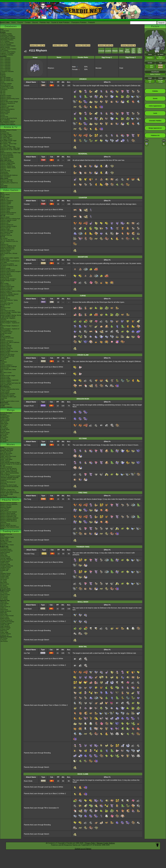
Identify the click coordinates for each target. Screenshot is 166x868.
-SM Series (4, 579)
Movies (11, 444)
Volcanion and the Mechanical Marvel (9, 487)
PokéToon (3, 169)
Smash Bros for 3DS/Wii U (8, 279)
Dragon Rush (29, 406)
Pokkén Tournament (6, 276)
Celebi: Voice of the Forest (8, 456)
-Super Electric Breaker (7, 622)
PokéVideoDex (5, 174)
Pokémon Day (4, 108)
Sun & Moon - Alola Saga (8, 147)
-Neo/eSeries (4, 587)
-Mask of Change (5, 628)
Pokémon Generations (7, 162)
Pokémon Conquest (6, 293)
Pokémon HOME (5, 222)
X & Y (2, 256)
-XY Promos (4, 598)
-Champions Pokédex (7, 55)
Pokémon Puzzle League (8, 376)
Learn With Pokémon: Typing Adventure (9, 301)
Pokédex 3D (4, 297)
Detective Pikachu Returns (8, 213)
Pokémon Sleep (5, 211)
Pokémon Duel (5, 278)
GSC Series (4, 425)
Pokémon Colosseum (7, 341)
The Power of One (6, 452)
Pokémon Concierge (6, 180)
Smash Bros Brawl (6, 333)
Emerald (3, 339)
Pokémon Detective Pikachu (9, 497)
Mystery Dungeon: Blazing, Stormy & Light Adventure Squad (11, 316)
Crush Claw (28, 361)
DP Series (3, 431)
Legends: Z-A (4, 199)
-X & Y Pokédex (5, 41)
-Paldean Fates (5, 569)
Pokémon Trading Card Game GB (10, 383)
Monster (98, 68)
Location (108, 51)
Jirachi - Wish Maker (6, 459)
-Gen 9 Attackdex (5, 70)
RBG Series (4, 422)
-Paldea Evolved (5, 575)
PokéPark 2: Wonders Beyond (9, 294)
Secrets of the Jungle (7, 494)
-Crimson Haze (5, 629)
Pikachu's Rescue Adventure (9, 504)
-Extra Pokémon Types (7, 537)
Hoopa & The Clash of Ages (8, 485)
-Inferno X (3, 608)
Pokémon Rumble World (7, 270)
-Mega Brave (4, 610)
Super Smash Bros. (6, 385)
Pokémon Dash (5, 344)
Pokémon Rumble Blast (7, 296)
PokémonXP (4, 100)
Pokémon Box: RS (6, 347)
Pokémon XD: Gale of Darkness (10, 342)
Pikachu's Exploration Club (8, 516)
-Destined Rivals (5, 557)
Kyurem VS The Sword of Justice (10, 476)
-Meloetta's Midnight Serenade (9, 478)
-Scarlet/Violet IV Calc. (7, 87)
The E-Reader (4, 357)
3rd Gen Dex (133, 51)
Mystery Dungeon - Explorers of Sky (10, 324)
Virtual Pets (4, 398)
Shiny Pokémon (5, 159)
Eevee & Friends (5, 524)
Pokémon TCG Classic (7, 545)
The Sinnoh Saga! (6, 142)
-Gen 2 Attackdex (5, 59)
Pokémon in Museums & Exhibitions (8, 104)
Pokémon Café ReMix (7, 207)
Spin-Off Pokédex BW (7, 81)
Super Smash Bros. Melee (8, 370)
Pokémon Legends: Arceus (8, 220)
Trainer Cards (4, 539)
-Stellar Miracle (5, 625)
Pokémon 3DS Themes (7, 395)
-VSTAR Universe (5, 634)
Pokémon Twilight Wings (8, 163)
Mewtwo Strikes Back (7, 450)
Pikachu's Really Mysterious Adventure (9, 522)
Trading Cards (11, 531)
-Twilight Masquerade (7, 566)
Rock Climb (28, 781)
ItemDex (3, 73)
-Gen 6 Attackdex (5, 65)
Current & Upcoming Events (9, 118)
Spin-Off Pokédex (5, 78)
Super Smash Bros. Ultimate (9, 253)
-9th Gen (3, 91)
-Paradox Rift (4, 570)
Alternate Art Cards (6, 542)
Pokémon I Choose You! (7, 490)
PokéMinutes (4, 172)
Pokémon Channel (6, 345)
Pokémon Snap (5, 377)
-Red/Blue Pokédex (6, 34)
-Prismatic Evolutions (6, 560)
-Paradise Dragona (6, 623)
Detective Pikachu (6, 250)
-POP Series (4, 599)
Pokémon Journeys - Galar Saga (10, 148)
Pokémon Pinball (5, 379)
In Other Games (5, 391)
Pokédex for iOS (5, 305)
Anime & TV (11, 127)
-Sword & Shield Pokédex (8, 46)
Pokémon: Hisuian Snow (8, 166)
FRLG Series (4, 428)
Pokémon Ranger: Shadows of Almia (9, 327)
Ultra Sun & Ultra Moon (7, 240)
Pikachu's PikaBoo (6, 507)
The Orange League (6, 136)
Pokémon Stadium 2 (6, 365)
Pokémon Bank (5, 259)
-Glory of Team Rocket (7, 616)
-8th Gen (3, 93)
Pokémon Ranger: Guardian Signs (10, 312)
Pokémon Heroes (5, 458)
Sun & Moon (4, 238)
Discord (35, 22)
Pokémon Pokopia (6, 202)
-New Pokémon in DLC (7, 123)
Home (13, 22)
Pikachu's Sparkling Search (8, 519)
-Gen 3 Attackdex (5, 61)
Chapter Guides (5, 419)
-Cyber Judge (4, 632)
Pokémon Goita (5, 404)
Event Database (5, 120)
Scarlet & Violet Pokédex (60, 22)
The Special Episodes (7, 156)
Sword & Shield (5, 217)
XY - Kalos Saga (5, 145)
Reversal (27, 160)
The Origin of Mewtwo (7, 449)
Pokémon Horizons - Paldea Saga (10, 153)
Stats (121, 51)
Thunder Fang (29, 554)
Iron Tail (27, 653)
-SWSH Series (5, 578)
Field (121, 68)
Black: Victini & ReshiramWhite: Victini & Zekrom (10, 474)
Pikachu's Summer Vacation (9, 503)
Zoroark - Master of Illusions (9, 471)
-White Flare (4, 555)
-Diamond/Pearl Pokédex (8, 38)
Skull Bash (28, 609)
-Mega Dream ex (5, 607)
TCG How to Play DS (7, 303)
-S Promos (3, 640)
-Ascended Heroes (6, 549)
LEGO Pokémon (5, 111)
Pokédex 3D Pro (5, 299)
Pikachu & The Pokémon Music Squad (10, 528)
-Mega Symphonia (6, 611)
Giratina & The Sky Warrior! (8, 468)
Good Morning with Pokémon (9, 175)
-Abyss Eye (4, 602)
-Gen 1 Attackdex (5, 58)
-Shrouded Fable (5, 564)
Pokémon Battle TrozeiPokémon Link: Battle (10, 262)
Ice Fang (27, 445)
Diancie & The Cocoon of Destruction (8, 483)
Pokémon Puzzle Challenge (8, 367)
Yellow (2, 374)
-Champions (4, 90)
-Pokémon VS (4, 635)
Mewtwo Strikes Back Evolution (10, 493)
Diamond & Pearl (5, 308)
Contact (28, 22)
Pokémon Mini (4, 368)
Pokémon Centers (6, 97)
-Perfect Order (4, 548)
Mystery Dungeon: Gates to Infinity (11, 291)
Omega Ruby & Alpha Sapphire (10, 258)
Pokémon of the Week (7, 88)
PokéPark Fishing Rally (7, 356)
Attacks (115, 51)
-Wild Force (4, 631)
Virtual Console (5, 392)
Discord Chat (4, 117)
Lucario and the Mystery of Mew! (10, 462)
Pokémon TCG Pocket (7, 214)
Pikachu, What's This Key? (8, 525)
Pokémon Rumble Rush (7, 247)
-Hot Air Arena (4, 617)
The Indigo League (6, 135)
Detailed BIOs (4, 417)
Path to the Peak (5, 171)
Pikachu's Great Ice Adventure (9, 518)
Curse (26, 302)
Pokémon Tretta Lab (6, 288)
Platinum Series (5, 433)
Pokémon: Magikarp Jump (8, 246)
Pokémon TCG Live (6, 235)
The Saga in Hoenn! (6, 139)
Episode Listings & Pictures (8, 130)
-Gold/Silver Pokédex (7, 35)
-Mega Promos (5, 592)
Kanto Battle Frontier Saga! (8, 141)
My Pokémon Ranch (6, 332)
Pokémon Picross (5, 273)
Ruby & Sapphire (5, 336)
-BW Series (4, 582)
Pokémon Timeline (6, 96)
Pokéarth (92, 22)
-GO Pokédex (4, 50)
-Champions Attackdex (7, 71)
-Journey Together (6, 558)
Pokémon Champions (7, 201)
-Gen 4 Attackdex (5, 62)
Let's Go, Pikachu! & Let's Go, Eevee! (9, 242)
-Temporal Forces (5, 567)
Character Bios (5, 133)
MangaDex (3, 414)
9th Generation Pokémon (8, 121)
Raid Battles (4, 543)
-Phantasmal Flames (6, 551)
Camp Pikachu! (5, 509)
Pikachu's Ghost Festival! (8, 513)
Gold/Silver (3, 362)
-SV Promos (4, 593)
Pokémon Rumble (6, 314)
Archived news (5, 31)
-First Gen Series (5, 589)
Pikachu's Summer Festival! (8, 512)
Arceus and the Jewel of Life (9, 470)
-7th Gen (3, 94)
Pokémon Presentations (7, 109)
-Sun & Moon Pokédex (7, 43)
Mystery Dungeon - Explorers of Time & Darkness (10, 330)
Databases (11, 26)
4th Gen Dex (139, 51)
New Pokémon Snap (6, 232)
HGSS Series (4, 434)
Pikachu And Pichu (6, 506)
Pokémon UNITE (5, 210)
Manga (11, 410)
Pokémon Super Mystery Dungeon (11, 271)
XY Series (3, 439)
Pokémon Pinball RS (6, 348)
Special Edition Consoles (8, 394)
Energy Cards (4, 540)
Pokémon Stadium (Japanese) (9, 380)
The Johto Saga (5, 138)
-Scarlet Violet (4, 576)
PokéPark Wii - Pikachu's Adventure (8, 319)
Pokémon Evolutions (6, 165)
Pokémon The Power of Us (8, 491)
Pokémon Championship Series (10, 99)
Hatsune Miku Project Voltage (9, 102)
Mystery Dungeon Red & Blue (9, 351)
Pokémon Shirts (5, 112)
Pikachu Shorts (11, 500)
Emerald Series (5, 430)
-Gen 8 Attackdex (5, 68)
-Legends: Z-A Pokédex (7, 53)
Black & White (4, 284)
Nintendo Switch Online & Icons (10, 401)
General (101, 51)
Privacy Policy (90, 843)
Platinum (3, 309)
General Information (6, 413)
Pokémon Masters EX (7, 208)
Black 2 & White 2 (5, 285)
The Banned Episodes (7, 157)
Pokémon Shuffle (5, 268)
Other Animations (5, 177)
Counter (27, 204)
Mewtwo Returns (5, 455)
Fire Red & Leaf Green (7, 338)
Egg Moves (127, 51)
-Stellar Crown (4, 563)
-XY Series (3, 581)
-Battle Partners (5, 619)
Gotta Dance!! (4, 510)
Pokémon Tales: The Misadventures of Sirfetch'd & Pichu (9, 183)
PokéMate (3, 359)
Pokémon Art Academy (7, 264)
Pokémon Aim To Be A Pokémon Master (10, 150)
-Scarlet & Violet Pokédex (8, 52)
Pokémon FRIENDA (6, 407)
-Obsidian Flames (5, 573)
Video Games (11, 190)
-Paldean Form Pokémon (8, 124)
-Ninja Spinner (4, 604)
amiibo (2, 400)
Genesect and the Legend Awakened (8, 480)
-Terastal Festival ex (6, 620)
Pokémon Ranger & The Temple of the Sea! (11, 465)
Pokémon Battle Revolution (8, 321)
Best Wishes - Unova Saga (8, 144)
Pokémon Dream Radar (7, 287)
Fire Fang (27, 499)
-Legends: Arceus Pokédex (8, 49)
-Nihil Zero (3, 605)
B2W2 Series (4, 437)
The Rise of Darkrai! (6, 467)
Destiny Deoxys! (5, 461)
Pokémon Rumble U (6, 290)
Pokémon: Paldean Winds (8, 168)
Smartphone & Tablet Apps (8, 397)
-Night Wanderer (5, 626)
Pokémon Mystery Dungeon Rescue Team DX (8, 227)
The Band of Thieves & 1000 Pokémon (9, 266)
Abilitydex (3, 76)
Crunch (27, 86)
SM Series (3, 442)
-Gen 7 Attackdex (5, 67)
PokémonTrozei (5, 353)
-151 (2, 572)
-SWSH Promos (5, 595)
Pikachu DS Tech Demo (7, 354)
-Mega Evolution (5, 552)
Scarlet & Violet (5, 198)
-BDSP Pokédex (5, 47)
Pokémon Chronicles (6, 154)
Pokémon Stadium (6, 382)
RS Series (3, 427)
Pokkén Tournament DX (7, 249)
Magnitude (28, 263)
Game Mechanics (5, 85)
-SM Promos (4, 596)
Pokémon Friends (5, 204)
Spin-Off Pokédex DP (7, 79)
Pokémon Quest (5, 252)
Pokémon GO (4, 205)
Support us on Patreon (83, 849)
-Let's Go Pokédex (6, 44)
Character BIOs (5, 416)
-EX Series (3, 586)
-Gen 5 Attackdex (5, 64)
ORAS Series (4, 440)
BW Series (3, 436)
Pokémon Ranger (5, 350)
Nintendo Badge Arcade (7, 281)
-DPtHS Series (5, 584)
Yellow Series (4, 424)
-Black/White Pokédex (7, 40)
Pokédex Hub (45, 22)
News (2, 29)
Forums (20, 22)
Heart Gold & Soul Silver (8, 311)
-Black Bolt (3, 554)
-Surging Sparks (5, 561)
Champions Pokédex (79, 22)
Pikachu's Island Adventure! (8, 515)
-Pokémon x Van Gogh (7, 106)
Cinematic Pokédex (6, 84)
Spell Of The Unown (6, 453)
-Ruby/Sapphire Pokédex (8, 37)
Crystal (2, 363)
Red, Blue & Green (6, 373)
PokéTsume (4, 187)
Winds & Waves (5, 195)
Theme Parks (4, 114)
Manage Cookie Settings (106, 843)
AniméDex (3, 132)
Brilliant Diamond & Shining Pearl (10, 219)
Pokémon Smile (5, 229)
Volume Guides (5, 421)
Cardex (2, 82)
